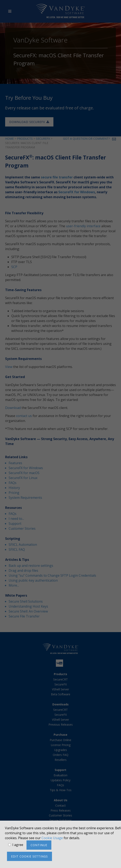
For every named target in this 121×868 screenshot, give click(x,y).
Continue (39, 845)
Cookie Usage (52, 838)
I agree (18, 845)
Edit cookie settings (29, 856)
